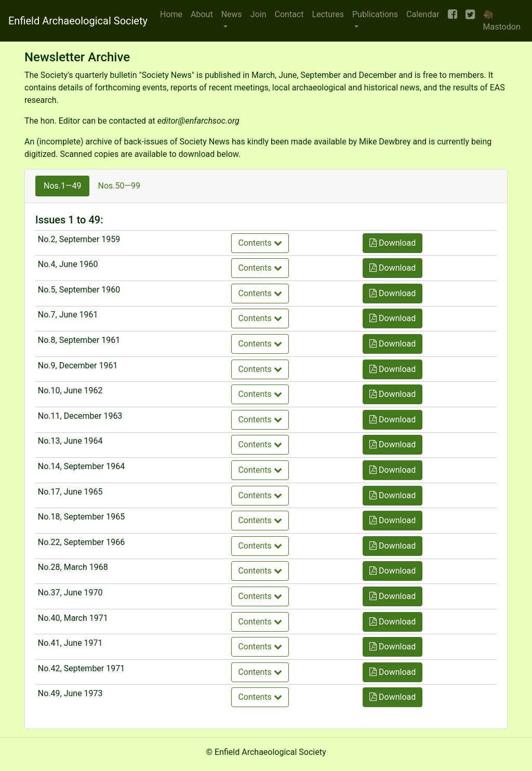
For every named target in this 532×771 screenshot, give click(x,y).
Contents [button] (260, 243)
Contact (289, 14)
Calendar (423, 14)
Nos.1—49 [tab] (62, 186)
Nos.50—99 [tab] (119, 186)
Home (171, 14)
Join (258, 14)
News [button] (232, 14)
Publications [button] (375, 14)
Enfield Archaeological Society (78, 21)
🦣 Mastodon (502, 21)
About (202, 14)
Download (393, 243)
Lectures (328, 14)
